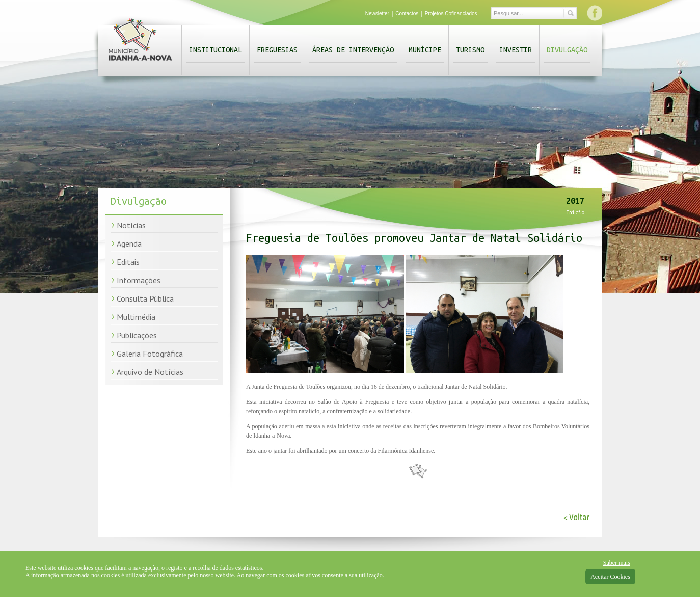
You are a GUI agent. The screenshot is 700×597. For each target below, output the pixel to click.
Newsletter (377, 13)
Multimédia (136, 317)
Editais (128, 262)
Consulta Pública (145, 298)
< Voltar (576, 517)
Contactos (407, 13)
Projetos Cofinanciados (451, 13)
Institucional (216, 50)
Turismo (470, 50)
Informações (139, 280)
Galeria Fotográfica (150, 354)
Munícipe (425, 50)
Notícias (131, 225)
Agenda (129, 243)
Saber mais (617, 563)
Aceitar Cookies (610, 577)
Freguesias (277, 50)
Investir (516, 50)
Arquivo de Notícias (150, 372)
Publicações (137, 335)
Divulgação (567, 50)
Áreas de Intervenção (353, 50)
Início (575, 212)
